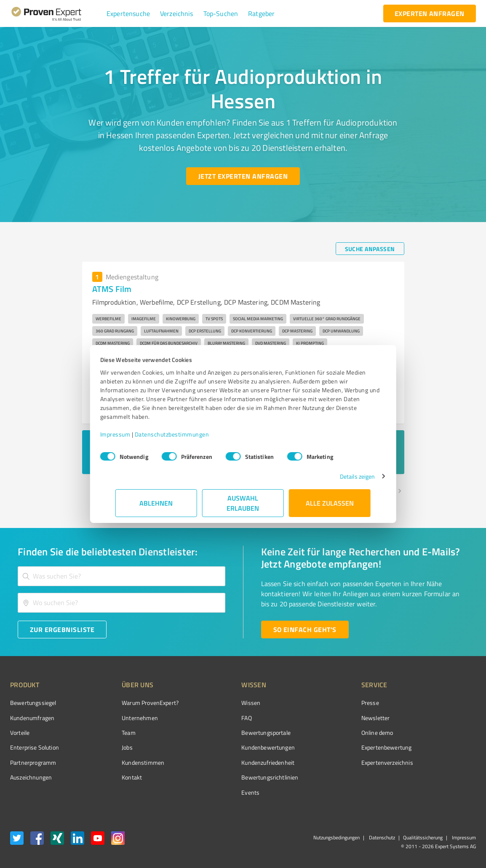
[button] (128, 13)
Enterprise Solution (35, 747)
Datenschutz (381, 837)
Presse (323, 703)
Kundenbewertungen (236, 747)
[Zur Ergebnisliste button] (62, 630)
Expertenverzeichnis (340, 762)
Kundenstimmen (127, 762)
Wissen (219, 703)
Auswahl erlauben (243, 503)
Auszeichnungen (31, 777)
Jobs (112, 747)
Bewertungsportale (234, 733)
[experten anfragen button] (430, 13)
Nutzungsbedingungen (336, 837)
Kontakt (116, 777)
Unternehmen (124, 718)
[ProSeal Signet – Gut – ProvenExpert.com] (444, 718)
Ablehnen (156, 503)
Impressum (131, 434)
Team (113, 733)
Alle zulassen (330, 503)
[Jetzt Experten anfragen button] (243, 176)
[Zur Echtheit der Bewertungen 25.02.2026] (444, 777)
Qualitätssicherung (423, 837)
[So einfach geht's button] (305, 630)
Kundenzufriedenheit (236, 762)
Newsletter (328, 718)
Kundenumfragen (32, 718)
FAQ (215, 718)
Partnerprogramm (33, 762)
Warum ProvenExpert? (135, 703)
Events (219, 792)
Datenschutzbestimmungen (187, 434)
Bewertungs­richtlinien (238, 777)
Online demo (330, 733)
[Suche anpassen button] (370, 249)
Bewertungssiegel (33, 703)
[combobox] (121, 576)
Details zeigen (342, 476)
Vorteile (20, 733)
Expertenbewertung (339, 747)
